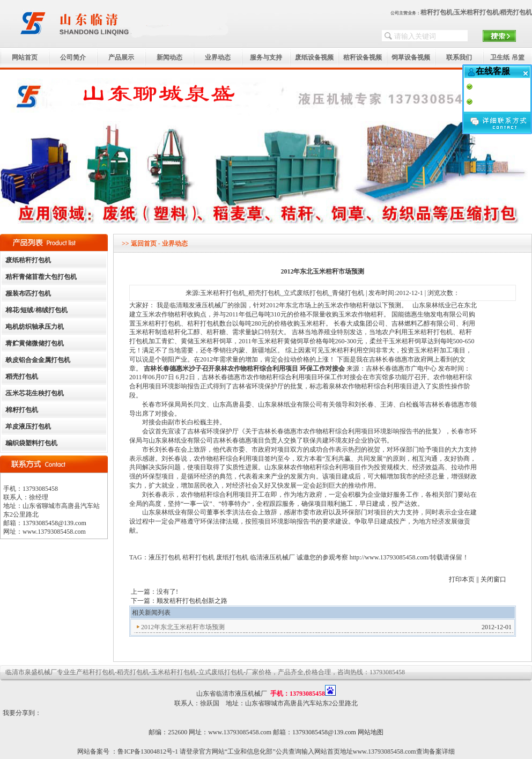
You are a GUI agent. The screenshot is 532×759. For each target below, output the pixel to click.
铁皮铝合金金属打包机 (38, 360)
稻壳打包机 (516, 12)
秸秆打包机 (437, 12)
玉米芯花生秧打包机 (35, 393)
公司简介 (73, 57)
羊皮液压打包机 (28, 426)
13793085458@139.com (54, 523)
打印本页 (462, 579)
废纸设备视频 (314, 57)
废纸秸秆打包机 (28, 260)
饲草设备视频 (411, 57)
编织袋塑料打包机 (32, 443)
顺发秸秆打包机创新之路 (192, 601)
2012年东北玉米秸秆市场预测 (183, 627)
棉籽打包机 (22, 410)
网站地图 (371, 732)
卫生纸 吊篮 (507, 57)
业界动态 (218, 57)
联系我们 (459, 57)
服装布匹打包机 (28, 293)
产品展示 (121, 57)
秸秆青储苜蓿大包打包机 (41, 277)
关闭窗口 (493, 579)
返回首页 (144, 244)
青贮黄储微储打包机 (35, 343)
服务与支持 (266, 57)
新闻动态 (169, 57)
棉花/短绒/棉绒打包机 (37, 310)
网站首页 (25, 57)
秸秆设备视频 (363, 57)
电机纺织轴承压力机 (35, 327)
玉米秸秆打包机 (476, 12)
